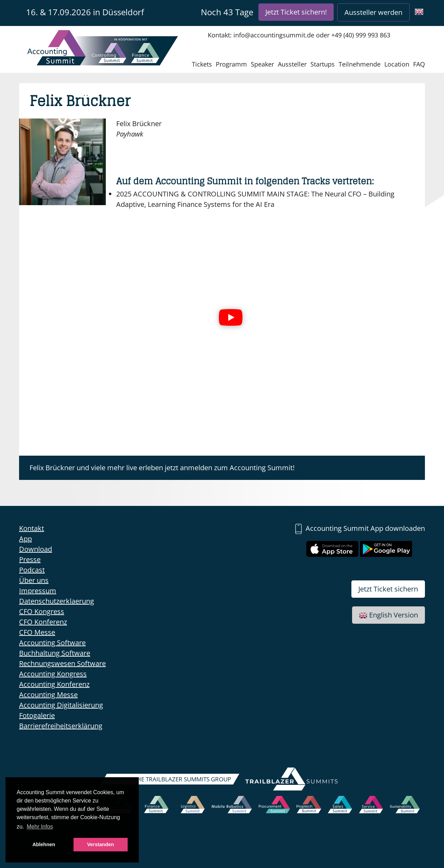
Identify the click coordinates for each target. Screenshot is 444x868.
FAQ (419, 64)
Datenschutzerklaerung (57, 601)
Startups (323, 64)
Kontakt (32, 528)
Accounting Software (52, 643)
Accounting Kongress (53, 674)
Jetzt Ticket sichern (388, 589)
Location (397, 64)
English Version (388, 615)
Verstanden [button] (101, 844)
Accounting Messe (48, 695)
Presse (30, 559)
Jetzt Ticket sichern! (296, 12)
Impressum (38, 591)
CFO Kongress (42, 611)
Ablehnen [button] (44, 844)
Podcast (32, 570)
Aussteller (292, 64)
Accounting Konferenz (54, 684)
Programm (231, 64)
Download (36, 549)
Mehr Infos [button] (40, 827)
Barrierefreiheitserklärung (61, 726)
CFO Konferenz (43, 622)
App (25, 539)
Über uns (34, 580)
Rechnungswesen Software (62, 663)
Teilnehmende (360, 64)
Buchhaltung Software (55, 653)
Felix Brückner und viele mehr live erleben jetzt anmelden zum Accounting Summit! (162, 468)
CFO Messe (37, 632)
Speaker (262, 64)
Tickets (202, 64)
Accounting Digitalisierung (61, 705)
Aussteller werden (373, 12)
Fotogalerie (37, 715)
